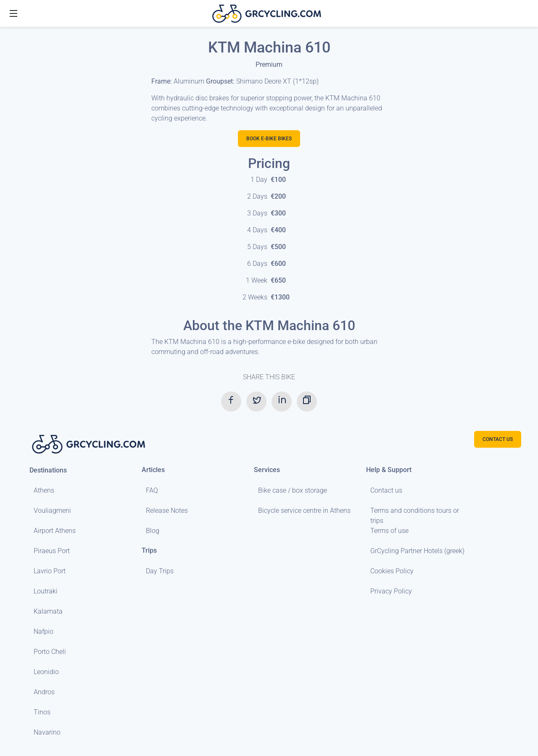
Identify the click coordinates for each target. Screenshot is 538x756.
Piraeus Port (52, 551)
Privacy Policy (391, 591)
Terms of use (389, 531)
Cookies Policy (392, 571)
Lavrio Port (50, 571)
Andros (44, 692)
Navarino (47, 732)
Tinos (42, 712)
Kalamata (48, 611)
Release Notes (167, 511)
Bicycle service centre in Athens (304, 511)
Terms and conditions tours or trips (415, 516)
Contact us (386, 490)
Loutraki (46, 591)
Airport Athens (55, 531)
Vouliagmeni (52, 511)
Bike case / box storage (293, 490)
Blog (153, 531)
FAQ (152, 490)
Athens (44, 490)
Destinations (48, 470)
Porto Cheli (50, 652)
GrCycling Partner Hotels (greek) (417, 551)
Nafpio (44, 631)
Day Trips (160, 571)
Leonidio (46, 672)
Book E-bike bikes (269, 139)
